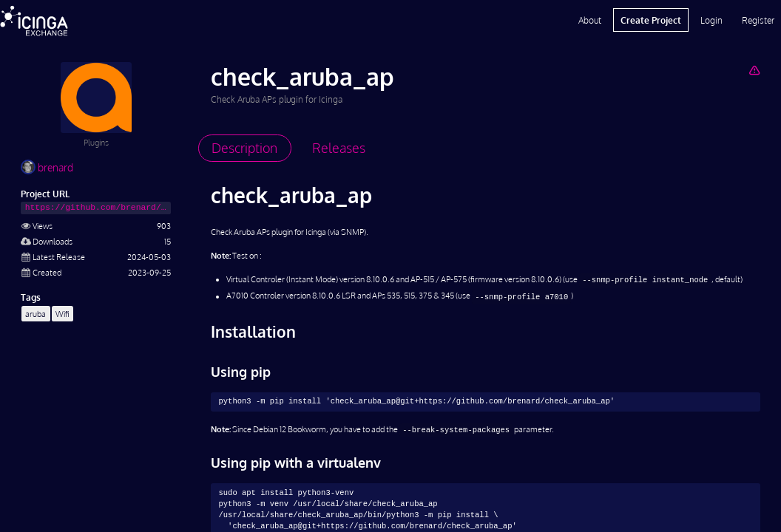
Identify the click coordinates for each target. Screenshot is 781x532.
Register (758, 20)
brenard (47, 167)
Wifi (62, 314)
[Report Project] (754, 70)
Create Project (651, 20)
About (590, 20)
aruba (35, 314)
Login (711, 20)
